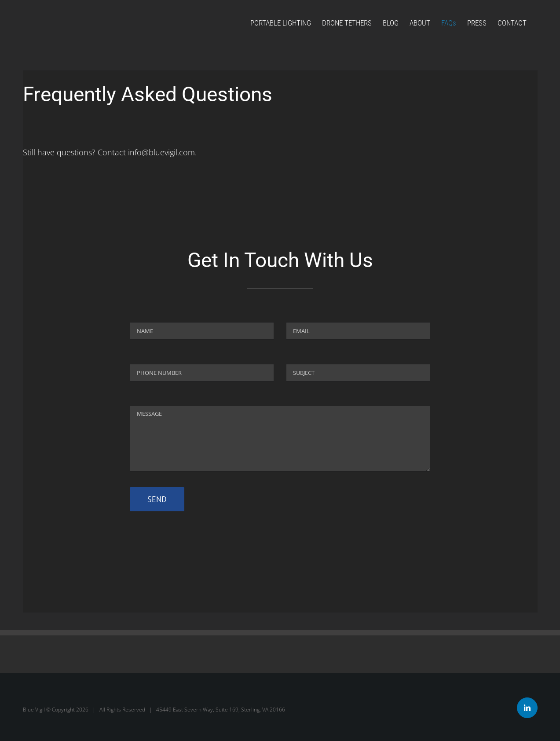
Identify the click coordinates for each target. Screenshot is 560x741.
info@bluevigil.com (161, 152)
